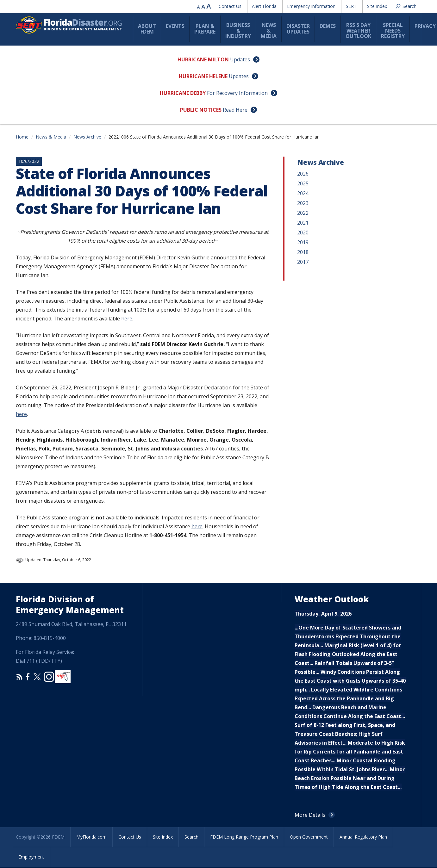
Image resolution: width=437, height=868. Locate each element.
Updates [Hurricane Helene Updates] (239, 76)
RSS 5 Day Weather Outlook (358, 31)
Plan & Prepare (205, 29)
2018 (303, 252)
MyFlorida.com (91, 837)
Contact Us (230, 6)
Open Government (309, 837)
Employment (31, 857)
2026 (303, 174)
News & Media (269, 31)
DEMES (328, 26)
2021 (303, 223)
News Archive (87, 137)
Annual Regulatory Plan (363, 837)
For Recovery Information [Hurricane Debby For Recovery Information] (237, 93)
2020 (303, 232)
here (127, 319)
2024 (303, 193)
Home (22, 137)
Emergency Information (311, 6)
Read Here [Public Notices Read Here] (235, 110)
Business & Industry (238, 31)
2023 (303, 203)
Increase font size (209, 6)
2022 (303, 213)
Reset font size (204, 6)
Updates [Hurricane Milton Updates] (240, 59)
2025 (303, 183)
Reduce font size (199, 6)
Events (175, 26)
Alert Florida (264, 6)
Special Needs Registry (393, 31)
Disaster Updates (298, 29)
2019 (303, 242)
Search (191, 837)
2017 (303, 262)
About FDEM (147, 29)
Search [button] (409, 6)
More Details (310, 815)
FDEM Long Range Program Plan (244, 837)
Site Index (377, 6)
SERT (351, 6)
